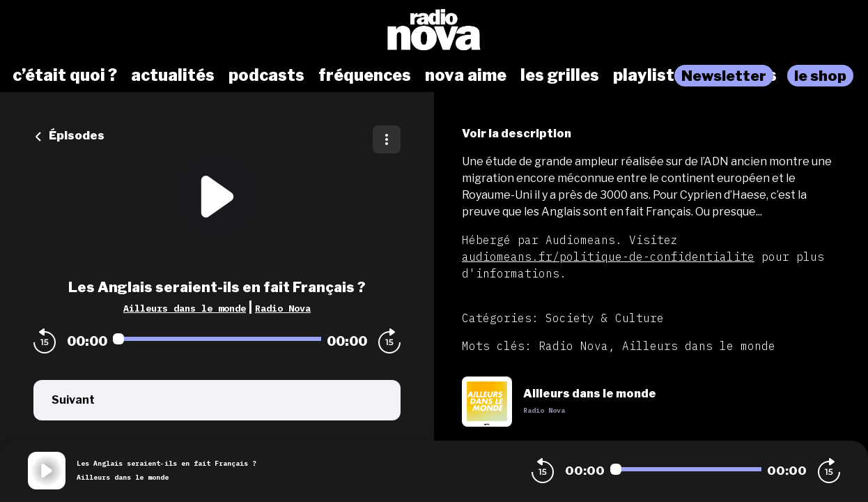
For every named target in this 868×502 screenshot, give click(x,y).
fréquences (365, 75)
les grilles (560, 75)
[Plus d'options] (387, 139)
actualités (173, 75)
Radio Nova (283, 308)
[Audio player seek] (217, 339)
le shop (820, 76)
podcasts (266, 75)
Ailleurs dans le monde (185, 308)
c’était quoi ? (65, 75)
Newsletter (724, 76)
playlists (648, 75)
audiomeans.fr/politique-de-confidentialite (608, 257)
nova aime (466, 75)
